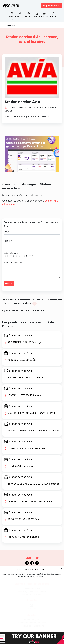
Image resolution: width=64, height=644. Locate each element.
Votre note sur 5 (11, 253)
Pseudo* (8, 241)
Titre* (6, 232)
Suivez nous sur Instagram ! (31, 569)
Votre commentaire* (13, 263)
